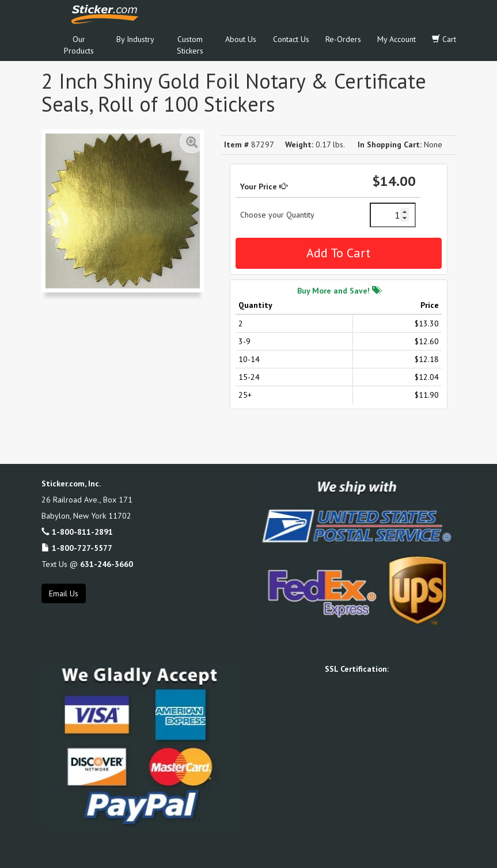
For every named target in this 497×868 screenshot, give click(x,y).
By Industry (135, 39)
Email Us (64, 593)
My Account (397, 39)
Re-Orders (343, 39)
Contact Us (291, 39)
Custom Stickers (190, 45)
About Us (241, 39)
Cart (444, 39)
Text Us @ (87, 564)
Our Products (79, 45)
